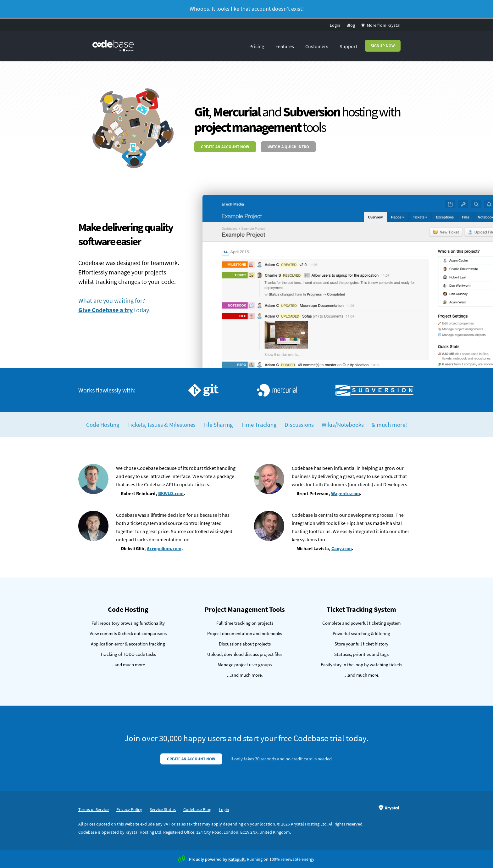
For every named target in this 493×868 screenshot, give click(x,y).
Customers (317, 46)
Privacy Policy (129, 809)
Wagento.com (346, 493)
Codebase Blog (197, 809)
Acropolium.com (164, 548)
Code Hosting (103, 425)
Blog (351, 25)
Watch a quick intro (288, 147)
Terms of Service (94, 809)
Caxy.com (342, 548)
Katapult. (237, 859)
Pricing (257, 46)
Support (348, 46)
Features (285, 46)
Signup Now (383, 46)
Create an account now (225, 147)
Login (335, 25)
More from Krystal (381, 25)
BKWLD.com (171, 493)
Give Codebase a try (105, 310)
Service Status (163, 809)
